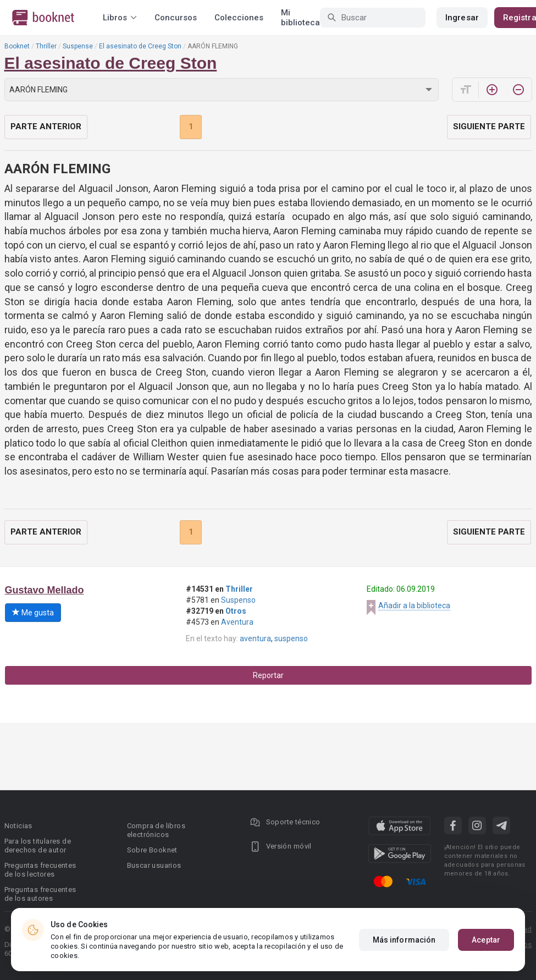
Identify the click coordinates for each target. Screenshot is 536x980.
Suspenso (238, 600)
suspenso (291, 638)
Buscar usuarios (154, 865)
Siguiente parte (489, 126)
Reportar (268, 675)
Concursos (176, 18)
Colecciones (239, 18)
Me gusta (33, 613)
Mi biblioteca (300, 18)
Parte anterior (46, 126)
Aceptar (486, 940)
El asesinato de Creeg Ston (140, 46)
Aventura (237, 622)
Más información (404, 940)
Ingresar (462, 18)
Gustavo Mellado (45, 590)
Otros (236, 611)
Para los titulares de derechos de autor (38, 846)
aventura (255, 638)
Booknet (17, 46)
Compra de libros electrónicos (156, 830)
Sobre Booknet (152, 850)
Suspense (78, 46)
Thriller (46, 46)
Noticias (18, 826)
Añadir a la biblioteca (414, 605)
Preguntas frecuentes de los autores (40, 894)
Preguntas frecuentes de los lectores (40, 870)
